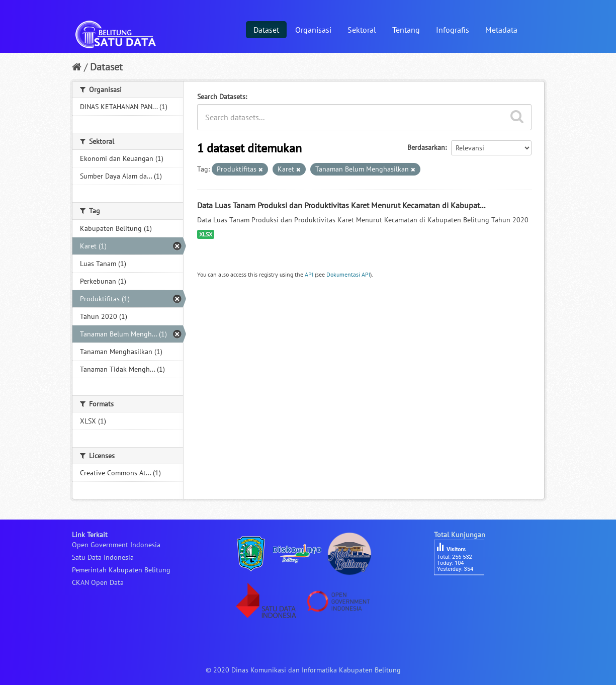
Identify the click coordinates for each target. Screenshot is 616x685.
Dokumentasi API (348, 274)
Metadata (501, 30)
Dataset (266, 30)
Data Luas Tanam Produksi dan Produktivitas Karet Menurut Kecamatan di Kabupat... (341, 205)
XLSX (206, 234)
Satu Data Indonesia (103, 557)
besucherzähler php (464, 592)
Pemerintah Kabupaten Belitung (121, 570)
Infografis (453, 30)
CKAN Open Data (98, 582)
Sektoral (362, 30)
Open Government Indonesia (116, 545)
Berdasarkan (426, 147)
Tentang (406, 30)
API (309, 274)
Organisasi (313, 30)
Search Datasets (221, 97)
